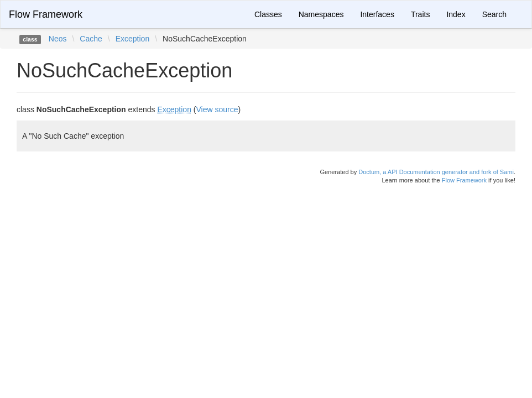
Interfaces (377, 14)
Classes (268, 14)
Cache (91, 39)
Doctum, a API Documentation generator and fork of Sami (436, 172)
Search (494, 14)
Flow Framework (46, 14)
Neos (58, 39)
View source (217, 109)
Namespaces (321, 14)
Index (456, 14)
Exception (132, 39)
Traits (420, 14)
